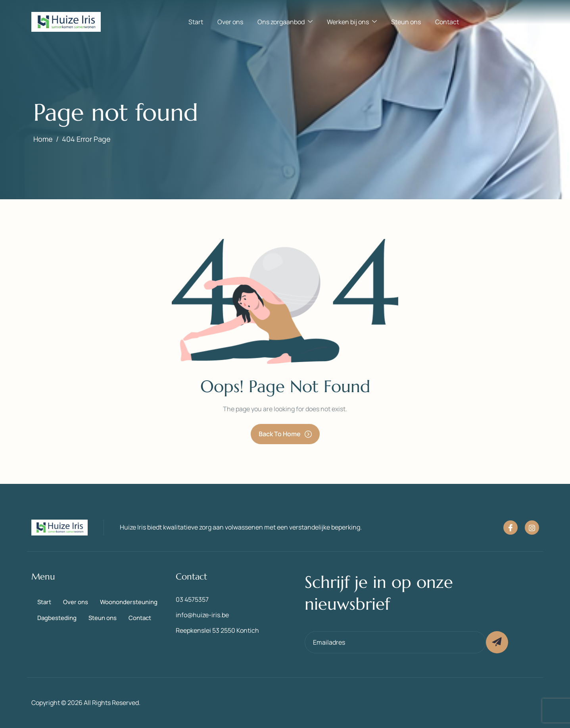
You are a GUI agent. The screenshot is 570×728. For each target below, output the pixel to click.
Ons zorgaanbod (285, 22)
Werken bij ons (352, 22)
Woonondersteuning (129, 602)
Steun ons (406, 22)
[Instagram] (532, 528)
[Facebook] (511, 528)
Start (196, 22)
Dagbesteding (57, 618)
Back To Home (285, 434)
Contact (447, 22)
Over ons (230, 22)
